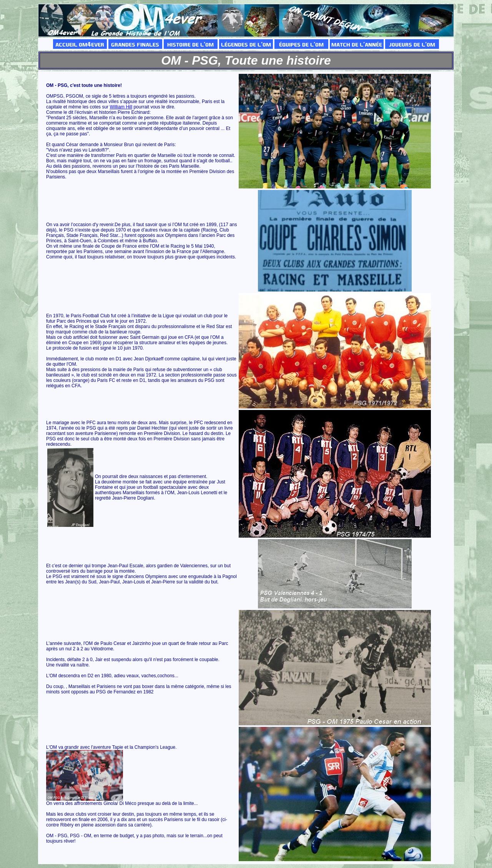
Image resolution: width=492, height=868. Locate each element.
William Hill (121, 107)
